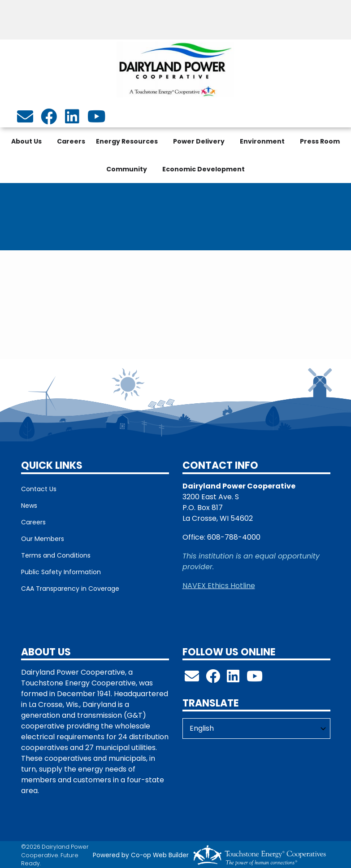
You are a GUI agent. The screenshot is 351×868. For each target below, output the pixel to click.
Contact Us (39, 489)
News (29, 506)
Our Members (43, 539)
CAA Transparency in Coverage (70, 589)
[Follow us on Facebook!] (213, 679)
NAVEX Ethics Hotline (219, 586)
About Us (26, 141)
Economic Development (204, 169)
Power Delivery (199, 141)
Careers (71, 141)
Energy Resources (127, 141)
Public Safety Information (61, 572)
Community (127, 169)
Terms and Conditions (56, 555)
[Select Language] (256, 728)
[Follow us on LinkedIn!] (233, 679)
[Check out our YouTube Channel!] (255, 679)
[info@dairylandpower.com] (25, 120)
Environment (262, 141)
